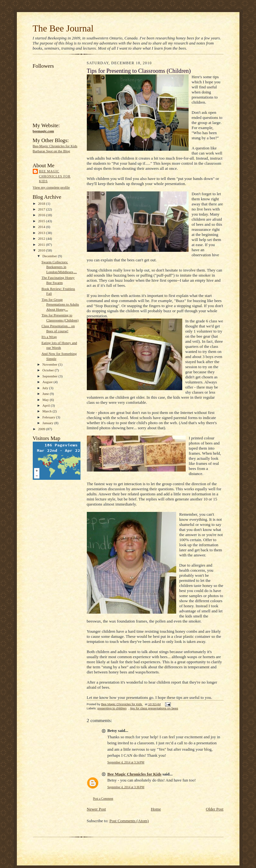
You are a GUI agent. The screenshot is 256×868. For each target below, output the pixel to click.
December (50, 256)
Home (156, 809)
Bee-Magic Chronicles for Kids (55, 146)
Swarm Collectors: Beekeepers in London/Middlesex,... (59, 267)
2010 (42, 250)
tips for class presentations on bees (154, 708)
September (50, 376)
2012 (42, 238)
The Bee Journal (63, 28)
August (48, 382)
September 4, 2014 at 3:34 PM (126, 762)
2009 (42, 429)
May (46, 400)
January (48, 423)
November (50, 364)
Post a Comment (103, 799)
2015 (42, 221)
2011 (42, 245)
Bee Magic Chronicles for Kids (55, 176)
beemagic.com (43, 131)
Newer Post (96, 809)
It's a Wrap (49, 337)
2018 (42, 203)
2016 (42, 215)
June (46, 394)
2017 (42, 209)
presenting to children (112, 708)
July (46, 388)
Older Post (214, 809)
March (47, 411)
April (46, 405)
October (48, 370)
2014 (42, 227)
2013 (42, 233)
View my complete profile (51, 187)
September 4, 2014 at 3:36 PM (126, 787)
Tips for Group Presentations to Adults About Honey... (60, 304)
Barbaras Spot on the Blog (52, 151)
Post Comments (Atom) (129, 821)
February (49, 417)
